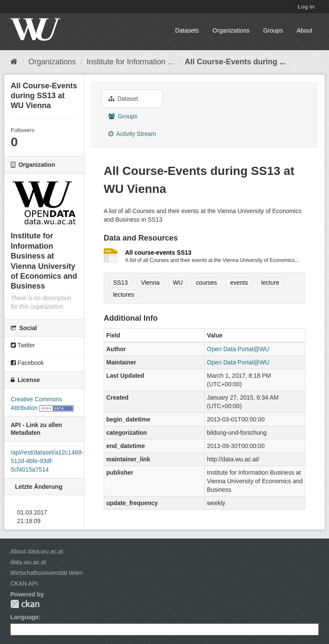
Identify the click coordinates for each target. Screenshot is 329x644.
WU (178, 283)
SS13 (120, 283)
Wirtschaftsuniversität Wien (46, 573)
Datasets (187, 30)
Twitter (23, 345)
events (239, 283)
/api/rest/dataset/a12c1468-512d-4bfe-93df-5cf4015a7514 (47, 461)
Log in (306, 7)
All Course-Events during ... (235, 62)
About (304, 30)
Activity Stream (132, 134)
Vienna (150, 283)
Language (24, 617)
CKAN (25, 604)
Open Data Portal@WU (238, 349)
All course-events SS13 (158, 253)
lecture (270, 283)
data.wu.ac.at (28, 562)
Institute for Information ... (130, 62)
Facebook (27, 363)
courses (207, 283)
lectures (124, 295)
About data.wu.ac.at (37, 551)
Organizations (231, 30)
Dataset (123, 99)
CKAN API (24, 584)
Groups (273, 30)
